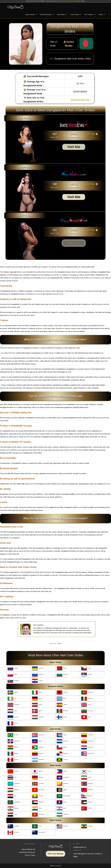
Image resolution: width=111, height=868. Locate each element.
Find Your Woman (55, 854)
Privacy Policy (30, 855)
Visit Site (74, 147)
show (60, 644)
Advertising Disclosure (69, 1)
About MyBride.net (28, 849)
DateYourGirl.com (80, 100)
